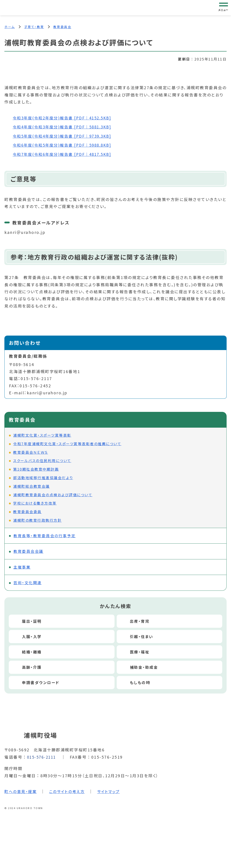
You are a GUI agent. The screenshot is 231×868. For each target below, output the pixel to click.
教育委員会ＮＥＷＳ (31, 452)
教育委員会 (62, 27)
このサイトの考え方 (70, 793)
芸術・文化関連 (29, 584)
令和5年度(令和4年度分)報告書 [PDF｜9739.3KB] (65, 136)
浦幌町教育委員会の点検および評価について (53, 495)
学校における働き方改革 (35, 503)
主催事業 (23, 568)
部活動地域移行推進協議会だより (43, 478)
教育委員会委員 (27, 512)
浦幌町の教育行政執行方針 (37, 520)
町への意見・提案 (21, 793)
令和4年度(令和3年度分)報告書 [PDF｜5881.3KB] (65, 127)
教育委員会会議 (30, 552)
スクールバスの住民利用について (42, 461)
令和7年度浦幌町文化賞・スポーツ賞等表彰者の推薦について (67, 444)
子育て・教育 (34, 27)
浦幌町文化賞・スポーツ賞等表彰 (42, 435)
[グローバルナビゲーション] (224, 7)
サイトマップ (113, 793)
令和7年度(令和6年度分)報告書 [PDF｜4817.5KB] (65, 154)
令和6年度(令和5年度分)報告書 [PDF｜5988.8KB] (65, 145)
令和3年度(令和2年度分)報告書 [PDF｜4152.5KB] (65, 118)
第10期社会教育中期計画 (36, 469)
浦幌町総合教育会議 (31, 486)
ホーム (10, 27)
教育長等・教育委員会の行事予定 (47, 536)
